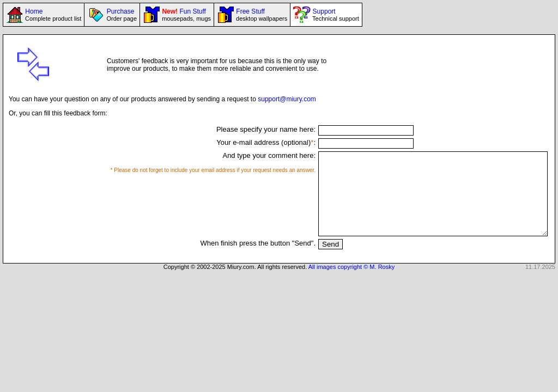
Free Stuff (261, 15)
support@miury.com (287, 99)
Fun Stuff (186, 15)
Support (335, 15)
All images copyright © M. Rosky (352, 283)
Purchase (121, 15)
